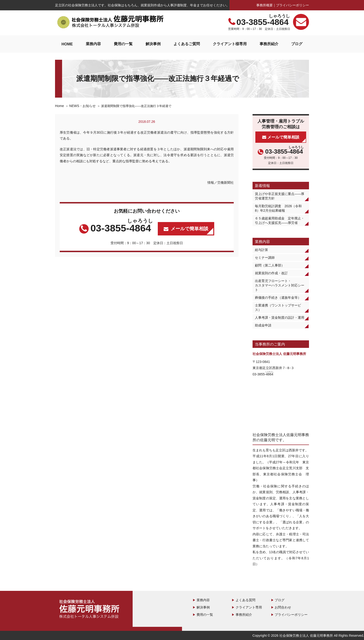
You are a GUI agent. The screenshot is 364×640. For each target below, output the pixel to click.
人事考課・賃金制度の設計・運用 (280, 318)
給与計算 (261, 250)
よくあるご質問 (187, 44)
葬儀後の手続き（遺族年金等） (278, 298)
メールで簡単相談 (190, 229)
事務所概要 (265, 5)
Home (59, 106)
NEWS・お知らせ (82, 106)
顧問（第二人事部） (270, 265)
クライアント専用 (249, 607)
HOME (67, 44)
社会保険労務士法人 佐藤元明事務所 (90, 610)
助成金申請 (263, 325)
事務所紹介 (269, 44)
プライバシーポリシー (293, 5)
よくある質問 (245, 600)
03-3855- (263, 22)
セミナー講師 (265, 258)
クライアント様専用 (230, 44)
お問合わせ (283, 607)
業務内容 (93, 44)
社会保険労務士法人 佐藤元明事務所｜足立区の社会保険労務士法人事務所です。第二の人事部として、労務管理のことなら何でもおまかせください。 (110, 22)
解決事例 (153, 44)
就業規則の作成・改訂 (271, 273)
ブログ (297, 44)
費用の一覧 (123, 44)
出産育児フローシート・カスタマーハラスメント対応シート (280, 285)
